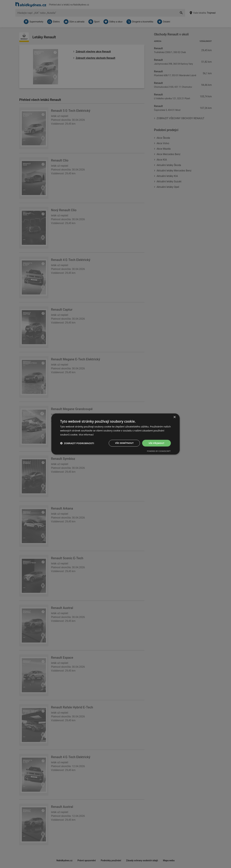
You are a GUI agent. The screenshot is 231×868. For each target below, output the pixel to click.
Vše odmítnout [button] (124, 443)
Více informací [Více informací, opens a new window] (87, 434)
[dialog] (116, 434)
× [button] (174, 417)
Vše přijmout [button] (156, 443)
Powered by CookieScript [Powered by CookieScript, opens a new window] (159, 451)
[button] (77, 443)
